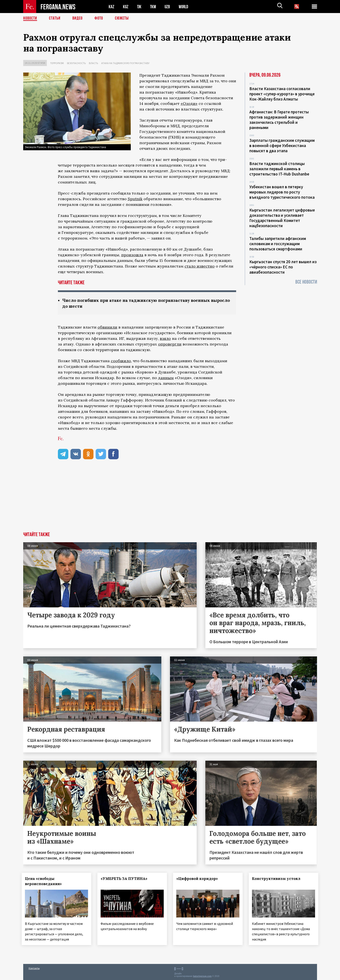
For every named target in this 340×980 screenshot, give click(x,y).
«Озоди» (189, 103)
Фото (99, 18)
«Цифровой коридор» (198, 879)
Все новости (306, 282)
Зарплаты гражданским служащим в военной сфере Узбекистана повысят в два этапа (282, 145)
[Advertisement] (170, 499)
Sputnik (135, 199)
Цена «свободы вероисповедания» (45, 881)
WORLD (185, 7)
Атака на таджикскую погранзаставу (125, 63)
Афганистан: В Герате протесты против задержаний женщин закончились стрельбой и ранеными (279, 120)
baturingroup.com (202, 975)
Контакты (34, 967)
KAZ (111, 7)
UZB (168, 7)
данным (166, 378)
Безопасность (76, 63)
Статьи (55, 18)
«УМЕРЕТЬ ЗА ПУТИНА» (125, 879)
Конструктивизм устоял (277, 879)
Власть (93, 63)
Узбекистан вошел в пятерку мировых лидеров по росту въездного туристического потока (282, 192)
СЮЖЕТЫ (122, 18)
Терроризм (57, 63)
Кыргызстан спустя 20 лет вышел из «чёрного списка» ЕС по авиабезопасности (283, 267)
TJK (140, 7)
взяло (165, 338)
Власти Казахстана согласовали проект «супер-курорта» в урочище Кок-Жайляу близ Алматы (282, 94)
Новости (30, 18)
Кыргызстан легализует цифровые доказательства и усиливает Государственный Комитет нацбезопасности (282, 218)
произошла (132, 255)
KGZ (126, 7)
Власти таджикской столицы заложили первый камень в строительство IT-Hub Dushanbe (279, 169)
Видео (78, 18)
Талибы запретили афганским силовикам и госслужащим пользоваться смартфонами (278, 244)
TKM (154, 7)
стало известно (200, 266)
